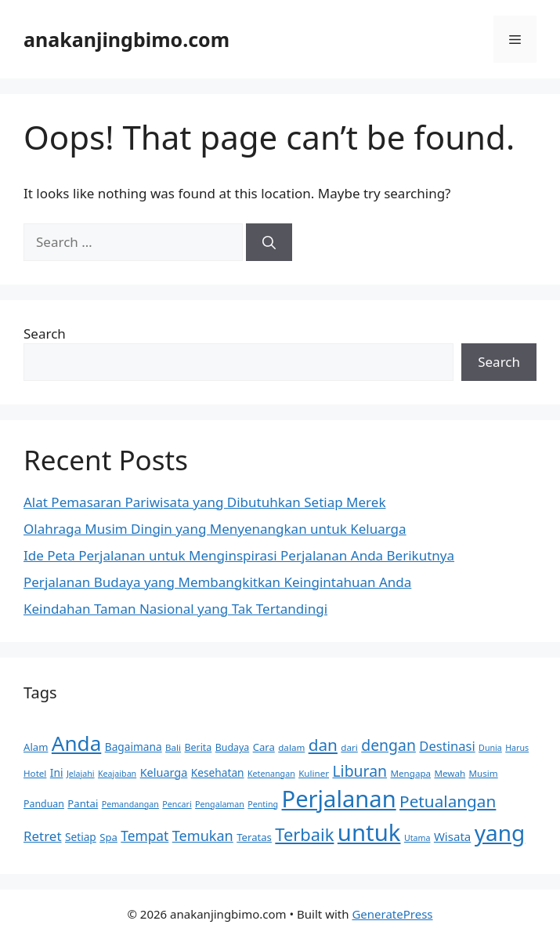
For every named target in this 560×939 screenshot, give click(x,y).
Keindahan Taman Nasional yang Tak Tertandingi (175, 609)
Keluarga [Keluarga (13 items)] (164, 772)
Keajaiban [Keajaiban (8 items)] (117, 774)
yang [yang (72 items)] (500, 832)
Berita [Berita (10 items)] (199, 747)
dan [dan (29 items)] (323, 745)
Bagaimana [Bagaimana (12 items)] (134, 747)
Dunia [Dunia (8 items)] (490, 748)
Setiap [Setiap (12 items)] (81, 837)
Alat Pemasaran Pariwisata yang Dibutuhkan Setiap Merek (204, 502)
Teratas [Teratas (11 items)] (254, 837)
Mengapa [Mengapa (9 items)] (411, 773)
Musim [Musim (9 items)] (484, 773)
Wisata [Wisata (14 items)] (452, 836)
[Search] (269, 242)
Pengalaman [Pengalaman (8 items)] (220, 804)
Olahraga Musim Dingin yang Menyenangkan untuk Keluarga (215, 529)
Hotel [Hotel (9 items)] (35, 773)
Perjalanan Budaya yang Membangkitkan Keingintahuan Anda (217, 582)
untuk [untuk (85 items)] (369, 832)
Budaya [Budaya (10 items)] (233, 747)
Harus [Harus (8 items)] (517, 748)
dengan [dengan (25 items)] (388, 745)
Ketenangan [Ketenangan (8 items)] (271, 774)
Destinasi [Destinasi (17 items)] (447, 746)
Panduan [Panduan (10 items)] (44, 804)
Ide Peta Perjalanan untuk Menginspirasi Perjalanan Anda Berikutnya (239, 555)
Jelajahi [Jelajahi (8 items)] (81, 774)
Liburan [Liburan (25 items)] (359, 771)
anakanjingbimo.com (126, 39)
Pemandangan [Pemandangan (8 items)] (130, 804)
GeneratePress (392, 914)
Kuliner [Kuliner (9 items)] (314, 773)
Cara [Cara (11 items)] (264, 747)
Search (45, 334)
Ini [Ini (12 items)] (57, 772)
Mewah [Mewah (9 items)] (450, 773)
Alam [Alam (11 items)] (36, 747)
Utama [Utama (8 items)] (417, 838)
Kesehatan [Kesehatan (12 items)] (218, 772)
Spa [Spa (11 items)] (108, 837)
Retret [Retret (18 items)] (43, 836)
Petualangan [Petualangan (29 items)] (448, 801)
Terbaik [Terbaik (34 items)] (304, 834)
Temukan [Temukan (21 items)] (203, 836)
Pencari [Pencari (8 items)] (177, 804)
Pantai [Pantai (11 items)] (83, 803)
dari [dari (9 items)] (349, 747)
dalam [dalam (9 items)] (291, 747)
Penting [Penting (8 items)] (263, 804)
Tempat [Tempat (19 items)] (145, 836)
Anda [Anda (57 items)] (76, 743)
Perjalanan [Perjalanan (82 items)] (339, 799)
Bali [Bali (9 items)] (173, 747)
